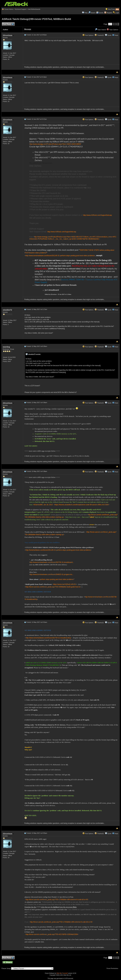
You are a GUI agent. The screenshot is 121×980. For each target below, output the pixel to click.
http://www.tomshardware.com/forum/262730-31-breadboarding (48, 638)
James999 (39, 505)
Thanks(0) (99, 35)
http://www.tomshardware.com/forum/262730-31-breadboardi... (52, 562)
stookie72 (8, 310)
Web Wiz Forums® (62, 973)
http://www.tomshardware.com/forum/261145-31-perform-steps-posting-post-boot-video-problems (60, 256)
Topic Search (100, 30)
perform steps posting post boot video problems (57, 579)
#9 (34, 505)
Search (93, 13)
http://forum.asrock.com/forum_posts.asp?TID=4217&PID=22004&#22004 (52, 934)
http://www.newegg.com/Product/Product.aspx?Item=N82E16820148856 (55, 144)
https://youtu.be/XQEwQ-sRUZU (65, 584)
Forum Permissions (113, 968)
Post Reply (8, 24)
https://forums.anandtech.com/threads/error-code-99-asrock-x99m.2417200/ (82, 505)
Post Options (88, 35)
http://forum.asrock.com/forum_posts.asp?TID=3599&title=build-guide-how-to (53, 587)
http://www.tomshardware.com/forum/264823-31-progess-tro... (51, 574)
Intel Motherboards (34, 9)
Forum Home (9, 9)
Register (109, 13)
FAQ (86, 13)
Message (28, 29)
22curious (8, 35)
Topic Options (112, 30)
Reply (116, 35)
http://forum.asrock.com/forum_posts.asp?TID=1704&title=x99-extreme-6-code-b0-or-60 (57, 900)
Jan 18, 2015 (48, 505)
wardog (7, 347)
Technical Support (20, 9)
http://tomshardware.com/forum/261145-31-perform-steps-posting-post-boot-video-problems (58, 550)
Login (117, 13)
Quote (110, 35)
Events (100, 13)
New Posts (111, 9)
